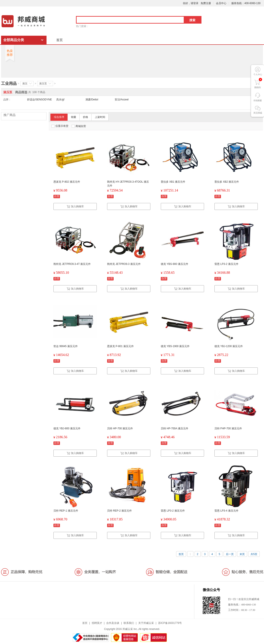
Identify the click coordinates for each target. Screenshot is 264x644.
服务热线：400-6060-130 (246, 3)
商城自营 (79, 126)
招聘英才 (97, 623)
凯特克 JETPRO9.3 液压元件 (124, 264)
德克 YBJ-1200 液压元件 (229, 346)
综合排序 (59, 117)
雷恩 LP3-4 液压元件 (226, 511)
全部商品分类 (14, 40)
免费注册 (206, 3)
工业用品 (9, 84)
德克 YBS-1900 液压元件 (175, 346)
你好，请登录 (191, 3)
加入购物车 (75, 206)
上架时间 (100, 117)
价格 (85, 117)
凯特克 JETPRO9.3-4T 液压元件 (72, 264)
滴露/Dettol (92, 100)
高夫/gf (60, 100)
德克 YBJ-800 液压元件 (67, 428)
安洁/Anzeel (122, 100)
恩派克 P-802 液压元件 (67, 182)
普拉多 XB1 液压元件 (173, 182)
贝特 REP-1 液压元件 (66, 511)
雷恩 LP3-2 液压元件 (226, 264)
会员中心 (221, 3)
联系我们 (129, 623)
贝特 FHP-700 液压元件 (228, 428)
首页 (60, 40)
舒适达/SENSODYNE (39, 100)
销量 (74, 117)
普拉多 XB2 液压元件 (227, 182)
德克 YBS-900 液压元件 (175, 264)
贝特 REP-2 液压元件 (119, 511)
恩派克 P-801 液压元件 (120, 346)
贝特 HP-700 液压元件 (120, 428)
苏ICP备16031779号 (170, 623)
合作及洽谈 (113, 623)
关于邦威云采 (146, 623)
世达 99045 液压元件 (66, 346)
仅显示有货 (60, 126)
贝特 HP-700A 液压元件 (175, 428)
